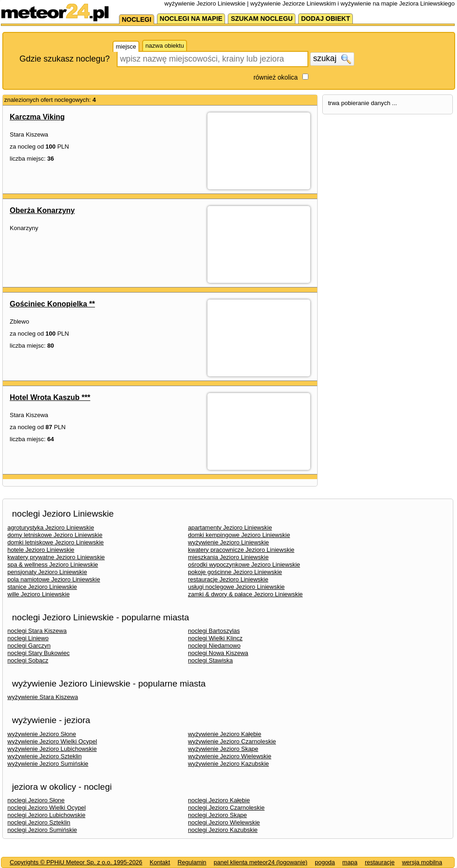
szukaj (332, 59)
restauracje (380, 862)
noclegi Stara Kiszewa (37, 631)
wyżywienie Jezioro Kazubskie (228, 764)
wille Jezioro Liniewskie (38, 594)
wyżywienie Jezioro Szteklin (44, 756)
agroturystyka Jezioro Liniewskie (51, 528)
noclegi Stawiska (210, 660)
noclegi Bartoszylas (214, 631)
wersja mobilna (422, 862)
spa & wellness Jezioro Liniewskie (53, 565)
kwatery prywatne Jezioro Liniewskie (56, 557)
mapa (350, 862)
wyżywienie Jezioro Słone (42, 734)
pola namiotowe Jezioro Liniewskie (54, 579)
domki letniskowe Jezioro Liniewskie (56, 542)
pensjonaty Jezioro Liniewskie (47, 572)
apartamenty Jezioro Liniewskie (230, 528)
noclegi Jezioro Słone (36, 800)
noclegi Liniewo (28, 638)
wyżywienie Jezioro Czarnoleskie (232, 741)
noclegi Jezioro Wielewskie (224, 822)
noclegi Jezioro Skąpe (217, 815)
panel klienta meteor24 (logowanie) (261, 862)
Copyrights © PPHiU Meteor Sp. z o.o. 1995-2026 (76, 862)
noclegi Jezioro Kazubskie (223, 830)
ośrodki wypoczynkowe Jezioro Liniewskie (244, 565)
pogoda (325, 862)
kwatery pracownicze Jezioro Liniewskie (241, 550)
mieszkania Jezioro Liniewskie (228, 557)
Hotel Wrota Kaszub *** (50, 397)
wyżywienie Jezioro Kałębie (225, 734)
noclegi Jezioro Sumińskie (42, 830)
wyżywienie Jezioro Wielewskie (230, 756)
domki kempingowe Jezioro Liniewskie (239, 535)
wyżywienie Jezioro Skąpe (223, 749)
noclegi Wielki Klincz (215, 638)
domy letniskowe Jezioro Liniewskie (55, 535)
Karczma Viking (37, 117)
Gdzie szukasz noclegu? (65, 59)
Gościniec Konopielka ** (52, 304)
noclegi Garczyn (29, 646)
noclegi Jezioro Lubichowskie (46, 815)
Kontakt (160, 862)
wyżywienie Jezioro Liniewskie (228, 542)
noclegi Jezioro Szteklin (39, 822)
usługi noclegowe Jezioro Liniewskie (236, 587)
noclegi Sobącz (28, 660)
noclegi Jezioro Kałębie (219, 800)
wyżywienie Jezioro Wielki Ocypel (52, 741)
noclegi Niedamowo (214, 646)
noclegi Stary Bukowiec (38, 653)
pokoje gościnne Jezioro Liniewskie (235, 572)
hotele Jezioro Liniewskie (41, 550)
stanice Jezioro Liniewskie (42, 587)
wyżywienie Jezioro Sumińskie (48, 764)
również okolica (275, 77)
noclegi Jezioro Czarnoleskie (226, 808)
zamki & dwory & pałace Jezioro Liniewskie (245, 594)
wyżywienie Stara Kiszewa (43, 697)
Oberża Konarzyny (42, 210)
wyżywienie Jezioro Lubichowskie (52, 749)
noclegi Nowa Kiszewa (218, 653)
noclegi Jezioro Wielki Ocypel (47, 808)
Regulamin (192, 862)
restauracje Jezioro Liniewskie (228, 579)
